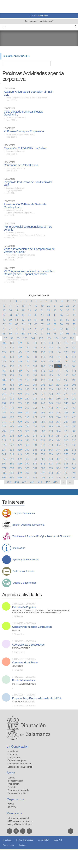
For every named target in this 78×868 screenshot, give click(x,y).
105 (64, 338)
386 (74, 468)
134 (58, 352)
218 (12, 394)
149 (20, 361)
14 (10, 306)
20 (49, 306)
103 (49, 338)
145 (66, 357)
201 (35, 385)
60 (74, 320)
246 (74, 403)
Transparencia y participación (39, 21)
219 (20, 394)
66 (36, 324)
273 (51, 417)
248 (12, 408)
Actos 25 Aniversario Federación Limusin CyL (28, 93)
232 (43, 399)
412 (48, 482)
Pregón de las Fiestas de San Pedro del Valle (28, 184)
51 (17, 320)
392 (43, 473)
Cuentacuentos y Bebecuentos (28, 645)
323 (51, 440)
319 (20, 440)
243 (51, 403)
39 (17, 315)
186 (74, 375)
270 (27, 417)
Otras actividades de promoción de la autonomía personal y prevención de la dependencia (41, 611)
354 (58, 454)
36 (74, 310)
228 (12, 399)
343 (51, 450)
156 (74, 361)
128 (12, 352)
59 (68, 320)
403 (51, 477)
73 (4, 329)
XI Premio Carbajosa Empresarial (24, 131)
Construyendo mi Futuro (25, 663)
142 (43, 357)
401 (35, 477)
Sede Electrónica (40, 16)
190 (27, 380)
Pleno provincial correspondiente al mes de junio (28, 228)
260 (27, 412)
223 (51, 394)
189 (20, 380)
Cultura (11, 778)
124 (58, 347)
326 (74, 440)
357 (4, 459)
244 (58, 403)
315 (66, 436)
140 (27, 357)
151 (35, 361)
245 (66, 403)
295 (66, 426)
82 (61, 329)
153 (51, 361)
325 (66, 440)
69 (55, 324)
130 (27, 352)
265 (66, 412)
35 (68, 310)
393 (51, 473)
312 (43, 436)
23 (68, 306)
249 (20, 408)
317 (4, 440)
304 (58, 431)
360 (27, 459)
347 (4, 454)
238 (12, 403)
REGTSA (12, 807)
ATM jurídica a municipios (20, 824)
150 (27, 361)
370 (27, 464)
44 (49, 315)
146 (74, 357)
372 (43, 464)
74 (10, 329)
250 (27, 408)
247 (4, 408)
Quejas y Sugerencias (24, 583)
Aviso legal (7, 840)
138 (12, 357)
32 (49, 310)
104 (56, 338)
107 (4, 343)
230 (27, 399)
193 (51, 380)
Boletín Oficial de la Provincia (28, 525)
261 (35, 412)
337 (4, 450)
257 (4, 412)
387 (4, 473)
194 (58, 380)
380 (27, 468)
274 (58, 417)
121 (35, 347)
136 (74, 352)
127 (4, 352)
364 (58, 459)
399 (20, 477)
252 (43, 408)
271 (35, 417)
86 (10, 334)
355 (66, 454)
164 (58, 366)
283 (51, 422)
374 (58, 464)
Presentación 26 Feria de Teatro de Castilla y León (25, 206)
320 (27, 440)
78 (36, 329)
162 (43, 366)
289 (20, 426)
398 (12, 477)
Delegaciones (14, 758)
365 (66, 459)
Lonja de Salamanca (24, 513)
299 (20, 431)
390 (27, 473)
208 (12, 389)
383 (51, 468)
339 (20, 450)
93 (55, 334)
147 (4, 361)
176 (74, 371)
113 (51, 343)
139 (20, 357)
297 (4, 431)
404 (58, 477)
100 (25, 338)
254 (58, 408)
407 (9, 482)
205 (66, 385)
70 (61, 324)
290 (27, 426)
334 (58, 445)
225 (66, 394)
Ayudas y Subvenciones (26, 560)
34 (61, 310)
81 (55, 329)
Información (19, 548)
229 (20, 399)
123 (51, 347)
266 (74, 412)
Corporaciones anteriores (20, 767)
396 (74, 473)
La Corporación (18, 746)
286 (74, 422)
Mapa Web (58, 840)
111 (35, 343)
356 (74, 454)
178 (12, 375)
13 (4, 306)
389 (20, 473)
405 (66, 477)
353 (51, 454)
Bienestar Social (15, 781)
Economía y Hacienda (18, 790)
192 (43, 380)
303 (51, 431)
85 (4, 334)
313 (51, 436)
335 (66, 445)
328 (12, 445)
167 (4, 371)
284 (58, 422)
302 (43, 431)
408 (17, 482)
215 (66, 389)
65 (29, 324)
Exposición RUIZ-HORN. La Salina (25, 148)
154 (58, 361)
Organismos (15, 799)
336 (74, 445)
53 (29, 320)
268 (12, 417)
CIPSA (11, 804)
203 (51, 385)
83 (68, 329)
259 (20, 412)
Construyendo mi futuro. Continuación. (32, 627)
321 (35, 440)
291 (35, 426)
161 (35, 366)
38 (10, 315)
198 (12, 385)
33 (55, 310)
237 (4, 403)
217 (4, 394)
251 (35, 408)
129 (20, 352)
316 (74, 436)
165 (66, 366)
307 (4, 436)
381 (35, 468)
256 (74, 408)
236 (74, 399)
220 (27, 394)
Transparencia (8, 845)
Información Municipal (18, 818)
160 (27, 366)
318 (12, 440)
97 (5, 338)
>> (70, 482)
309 (20, 436)
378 (12, 468)
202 (43, 385)
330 (27, 445)
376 (74, 464)
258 (12, 412)
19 (42, 306)
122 (43, 347)
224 (58, 394)
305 (66, 431)
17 (29, 306)
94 (61, 334)
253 (51, 408)
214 (58, 389)
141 (35, 357)
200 (27, 385)
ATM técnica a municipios (20, 821)
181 (35, 375)
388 (12, 473)
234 (58, 399)
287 (4, 426)
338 (12, 450)
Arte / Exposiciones (23, 702)
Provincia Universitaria (24, 680)
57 (55, 320)
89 (29, 334)
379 (20, 468)
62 (10, 324)
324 (58, 440)
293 (51, 426)
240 (27, 403)
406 (74, 477)
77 (29, 329)
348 (12, 454)
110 (27, 343)
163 (51, 366)
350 (27, 454)
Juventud (18, 666)
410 (32, 482)
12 (75, 301)
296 (74, 426)
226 (74, 394)
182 (43, 375)
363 (51, 459)
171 (35, 371)
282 (43, 422)
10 (62, 301)
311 (35, 436)
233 (51, 399)
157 (4, 366)
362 (43, 459)
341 (35, 450)
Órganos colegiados (17, 761)
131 (35, 352)
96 (74, 334)
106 (72, 338)
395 (66, 473)
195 (66, 380)
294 (58, 426)
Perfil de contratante (23, 571)
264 (58, 412)
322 (43, 440)
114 (58, 343)
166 (74, 366)
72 (74, 324)
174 (58, 371)
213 (51, 389)
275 (66, 417)
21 (55, 306)
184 (58, 375)
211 (35, 389)
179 (20, 375)
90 (36, 334)
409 (24, 482)
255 (66, 408)
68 (49, 324)
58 (61, 320)
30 (36, 310)
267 (4, 417)
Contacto (23, 845)
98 (12, 338)
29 (29, 310)
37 (4, 315)
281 (35, 422)
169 (20, 371)
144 (58, 357)
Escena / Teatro (21, 648)
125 (66, 347)
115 (66, 343)
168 (12, 371)
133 (51, 352)
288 (12, 426)
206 (74, 385)
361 (35, 459)
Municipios (14, 813)
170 (27, 371)
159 (20, 366)
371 (35, 464)
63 (17, 324)
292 (43, 426)
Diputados (12, 754)
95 (68, 334)
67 (42, 324)
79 (42, 329)
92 (49, 334)
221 (35, 394)
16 (23, 306)
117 (4, 347)
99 (18, 338)
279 (20, 422)
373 (51, 464)
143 (51, 357)
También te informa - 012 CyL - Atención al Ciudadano (42, 536)
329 (20, 445)
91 (42, 334)
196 (74, 380)
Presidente (13, 751)
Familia (16, 630)
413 (56, 482)
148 (12, 361)
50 (10, 320)
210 (27, 389)
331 (35, 445)
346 (74, 450)
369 (20, 464)
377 (4, 468)
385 (66, 468)
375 (66, 464)
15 (17, 306)
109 (20, 343)
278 (12, 422)
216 (74, 389)
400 (27, 477)
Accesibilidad (43, 840)
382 (43, 468)
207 (4, 389)
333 (51, 445)
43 (42, 315)
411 (40, 482)
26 (10, 310)
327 (4, 445)
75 (17, 329)
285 (66, 422)
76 (23, 329)
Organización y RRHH (18, 793)
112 (43, 343)
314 (58, 436)
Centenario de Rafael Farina (21, 165)
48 (74, 315)
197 (4, 385)
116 (74, 343)
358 (12, 459)
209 (20, 389)
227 (4, 399)
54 (36, 320)
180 (27, 375)
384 (58, 468)
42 (36, 315)
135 (66, 352)
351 (35, 454)
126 (74, 347)
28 (23, 310)
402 (43, 477)
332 (43, 445)
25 (4, 310)
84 (74, 329)
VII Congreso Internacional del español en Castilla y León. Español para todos (29, 273)
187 (4, 380)
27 (17, 310)
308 (12, 436)
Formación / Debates (24, 684)
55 (42, 320)
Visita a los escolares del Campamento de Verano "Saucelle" (29, 250)
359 (20, 459)
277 (4, 422)
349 (20, 454)
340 (27, 450)
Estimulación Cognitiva (24, 607)
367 (4, 464)
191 (35, 380)
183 (51, 375)
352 (43, 454)
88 (23, 334)
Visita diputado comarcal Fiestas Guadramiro (23, 113)
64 (23, 324)
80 (49, 329)
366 (74, 459)
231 (35, 399)
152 (43, 361)
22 (61, 306)
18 (36, 306)
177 (4, 375)
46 (61, 315)
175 (66, 371)
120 (27, 347)
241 (35, 403)
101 (33, 338)
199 (20, 385)
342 (43, 450)
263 (51, 412)
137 (4, 357)
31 (42, 310)
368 (12, 464)
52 (23, 320)
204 (58, 385)
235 (66, 399)
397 (4, 477)
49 (4, 320)
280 (27, 422)
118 (12, 347)
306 (74, 431)
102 (41, 338)
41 (29, 315)
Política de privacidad (25, 840)
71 (68, 324)
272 (43, 417)
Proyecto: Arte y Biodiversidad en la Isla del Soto (37, 698)
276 (74, 417)
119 (20, 347)
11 (68, 301)
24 (74, 306)
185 (66, 375)
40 (23, 315)
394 (58, 473)
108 (12, 343)
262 (43, 412)
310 (27, 436)
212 (43, 389)
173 (51, 371)
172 (43, 371)
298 (12, 431)
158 (12, 366)
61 (4, 324)
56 (49, 320)
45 (55, 315)
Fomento (12, 787)
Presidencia (13, 784)
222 (43, 394)
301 (35, 431)
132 (43, 352)
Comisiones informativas (19, 764)
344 (58, 450)
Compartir (4, 492)
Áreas (11, 773)
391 (35, 473)
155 (66, 361)
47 (68, 315)
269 (20, 417)
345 (66, 450)
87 (17, 334)
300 (27, 431)
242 (43, 403)
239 (20, 403)
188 (12, 380)
